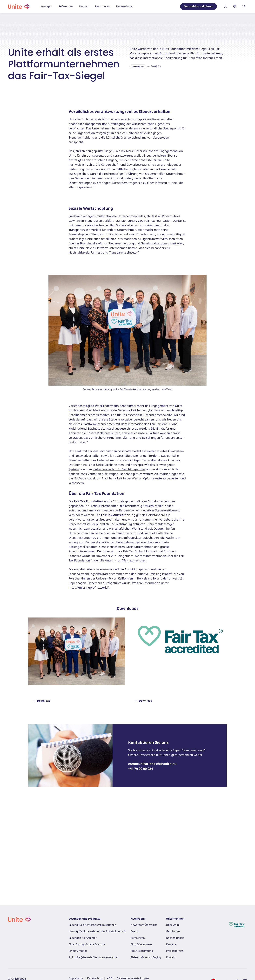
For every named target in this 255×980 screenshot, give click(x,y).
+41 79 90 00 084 (141, 862)
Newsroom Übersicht (144, 925)
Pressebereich (43, 25)
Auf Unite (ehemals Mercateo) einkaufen (94, 957)
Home (11, 25)
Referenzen (138, 938)
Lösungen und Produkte (84, 919)
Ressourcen (25, 25)
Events (135, 931)
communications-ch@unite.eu (152, 857)
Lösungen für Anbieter (83, 938)
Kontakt (171, 957)
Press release (138, 160)
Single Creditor (78, 951)
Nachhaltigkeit (175, 938)
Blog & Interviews (141, 944)
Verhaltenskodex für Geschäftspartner (119, 563)
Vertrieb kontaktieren (198, 6)
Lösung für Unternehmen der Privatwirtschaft (97, 931)
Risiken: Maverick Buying (146, 957)
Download (41, 794)
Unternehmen (175, 919)
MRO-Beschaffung (142, 951)
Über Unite (173, 925)
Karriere (171, 944)
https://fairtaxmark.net (129, 654)
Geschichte (173, 931)
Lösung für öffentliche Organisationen (92, 925)
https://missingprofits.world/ (89, 681)
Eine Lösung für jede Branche (87, 944)
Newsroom (138, 919)
